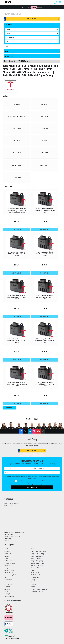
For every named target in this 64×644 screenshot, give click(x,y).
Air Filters (7, 551)
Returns (33, 587)
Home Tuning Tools (11, 575)
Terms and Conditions (38, 591)
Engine (6, 558)
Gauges (7, 568)
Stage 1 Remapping (37, 556)
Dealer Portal (35, 577)
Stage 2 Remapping (37, 558)
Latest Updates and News (39, 551)
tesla (6, 61)
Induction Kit (8, 580)
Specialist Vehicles (36, 568)
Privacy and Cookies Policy (39, 589)
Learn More (40, 7)
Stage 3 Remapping (37, 561)
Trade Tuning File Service (39, 575)
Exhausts (7, 565)
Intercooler (8, 582)
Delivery (33, 584)
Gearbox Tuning (9, 570)
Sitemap (33, 582)
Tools (6, 591)
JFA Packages (9, 584)
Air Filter (7, 549)
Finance (33, 570)
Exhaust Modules (10, 563)
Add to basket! (17, 229)
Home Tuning (9, 573)
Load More (10, 408)
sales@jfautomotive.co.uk (12, 503)
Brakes (7, 556)
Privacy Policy (55, 484)
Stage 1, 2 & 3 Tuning (38, 554)
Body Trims (8, 554)
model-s (12, 61)
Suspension (8, 589)
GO (59, 19)
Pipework (7, 587)
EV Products (8, 561)
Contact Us (34, 549)
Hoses (6, 577)
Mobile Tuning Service (38, 563)
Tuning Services (9, 596)
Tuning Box (8, 594)
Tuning (33, 580)
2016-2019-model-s (23, 61)
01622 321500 (9, 506)
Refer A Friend (35, 573)
